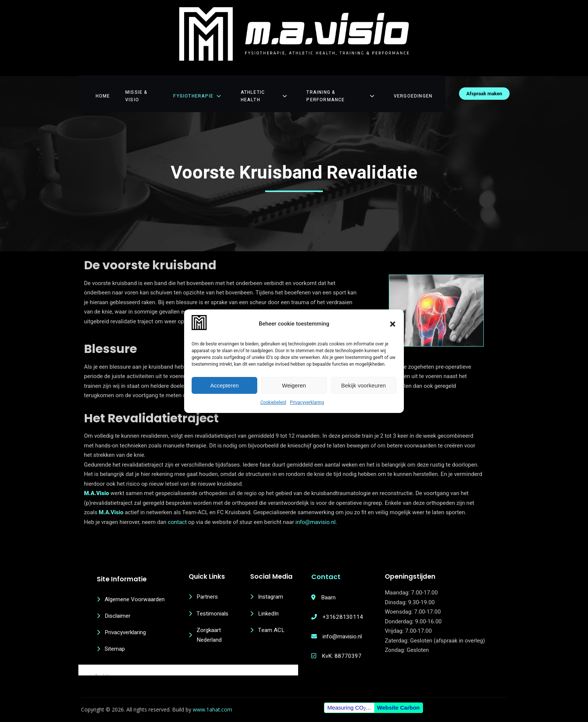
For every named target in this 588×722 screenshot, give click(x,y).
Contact (331, 562)
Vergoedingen (421, 85)
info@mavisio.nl (316, 508)
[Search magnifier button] (84, 657)
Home (97, 85)
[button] (393, 324)
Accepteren (225, 385)
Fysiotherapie (199, 85)
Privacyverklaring (307, 402)
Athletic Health (266, 85)
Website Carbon (398, 703)
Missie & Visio (140, 85)
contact (178, 508)
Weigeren (294, 385)
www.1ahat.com (214, 705)
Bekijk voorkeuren (364, 385)
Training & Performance (346, 85)
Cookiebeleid (273, 402)
